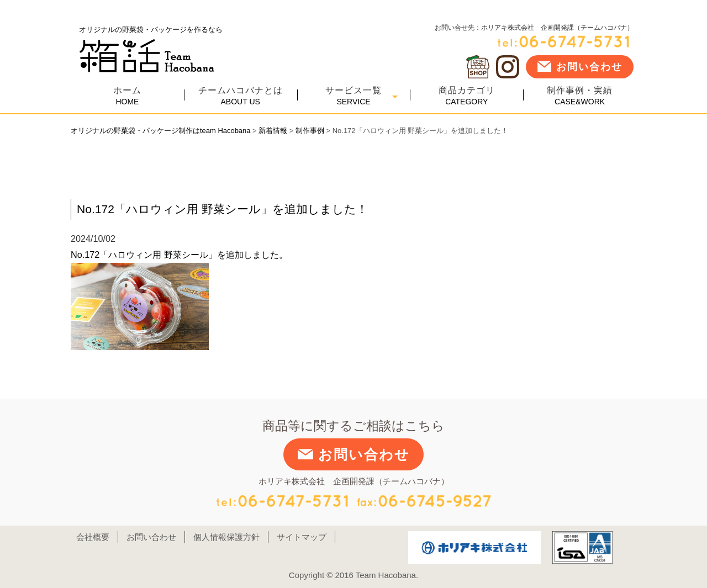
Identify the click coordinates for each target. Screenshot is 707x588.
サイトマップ (302, 537)
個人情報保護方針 (226, 537)
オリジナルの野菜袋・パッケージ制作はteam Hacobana (160, 131)
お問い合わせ (580, 66)
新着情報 (273, 131)
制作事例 (310, 131)
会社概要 (93, 537)
